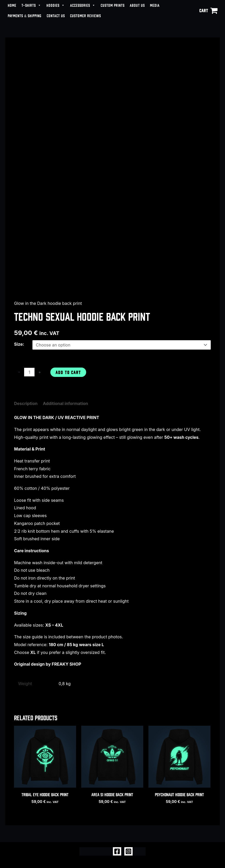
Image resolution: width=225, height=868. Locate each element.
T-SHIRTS (31, 5)
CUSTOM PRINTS (113, 5)
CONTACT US (56, 15)
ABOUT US (137, 5)
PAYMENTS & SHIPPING (25, 15)
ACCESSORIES (83, 5)
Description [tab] (26, 403)
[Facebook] (117, 851)
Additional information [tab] (65, 403)
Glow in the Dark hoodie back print (48, 303)
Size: (19, 344)
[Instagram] (128, 851)
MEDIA (155, 5)
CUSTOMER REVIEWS (86, 15)
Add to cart (68, 372)
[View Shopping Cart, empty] (208, 10)
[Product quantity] (29, 372)
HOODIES (56, 5)
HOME (12, 5)
